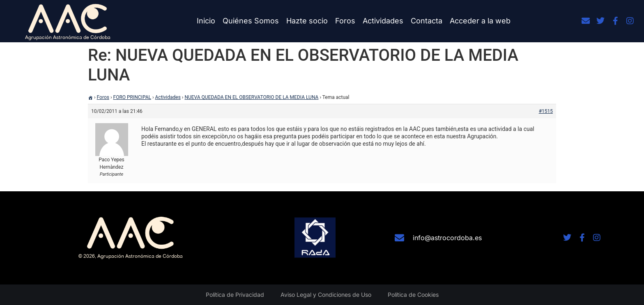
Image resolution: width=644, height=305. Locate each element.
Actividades (383, 21)
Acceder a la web (480, 21)
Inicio (206, 21)
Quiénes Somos (251, 21)
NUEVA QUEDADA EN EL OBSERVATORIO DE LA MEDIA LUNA (251, 97)
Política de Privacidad (235, 295)
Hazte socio (307, 21)
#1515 (546, 111)
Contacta (427, 21)
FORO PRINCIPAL (132, 97)
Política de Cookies (413, 295)
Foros (345, 21)
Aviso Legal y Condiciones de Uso (326, 295)
